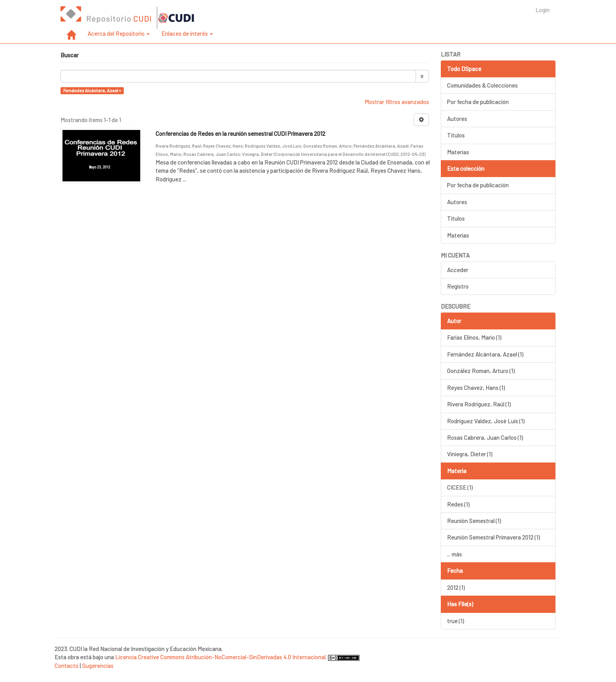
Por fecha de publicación (478, 102)
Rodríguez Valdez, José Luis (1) (486, 421)
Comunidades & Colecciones (482, 85)
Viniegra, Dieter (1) (470, 454)
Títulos (456, 135)
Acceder (458, 270)
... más (455, 554)
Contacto (67, 666)
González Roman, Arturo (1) (481, 371)
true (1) (456, 621)
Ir (422, 76)
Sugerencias (98, 666)
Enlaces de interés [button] (187, 33)
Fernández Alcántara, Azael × (92, 91)
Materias (458, 152)
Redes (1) (458, 504)
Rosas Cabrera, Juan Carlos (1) (485, 437)
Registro (458, 286)
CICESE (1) (460, 487)
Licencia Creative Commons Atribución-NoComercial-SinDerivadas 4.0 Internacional (220, 657)
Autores (457, 119)
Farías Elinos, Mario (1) (474, 337)
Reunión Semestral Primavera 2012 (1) (493, 537)
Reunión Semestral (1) (474, 521)
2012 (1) (456, 587)
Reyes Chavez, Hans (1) (476, 388)
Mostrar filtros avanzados (397, 102)
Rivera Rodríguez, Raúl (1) (479, 404)
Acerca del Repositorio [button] (119, 33)
